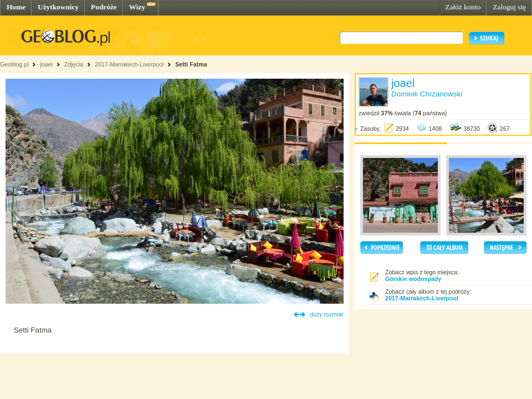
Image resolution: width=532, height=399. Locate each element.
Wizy (137, 7)
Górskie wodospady (413, 279)
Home (16, 7)
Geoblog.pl (14, 64)
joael (46, 64)
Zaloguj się (509, 7)
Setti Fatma (191, 64)
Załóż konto (463, 7)
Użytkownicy (58, 7)
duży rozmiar (327, 314)
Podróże (104, 7)
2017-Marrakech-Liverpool (129, 64)
